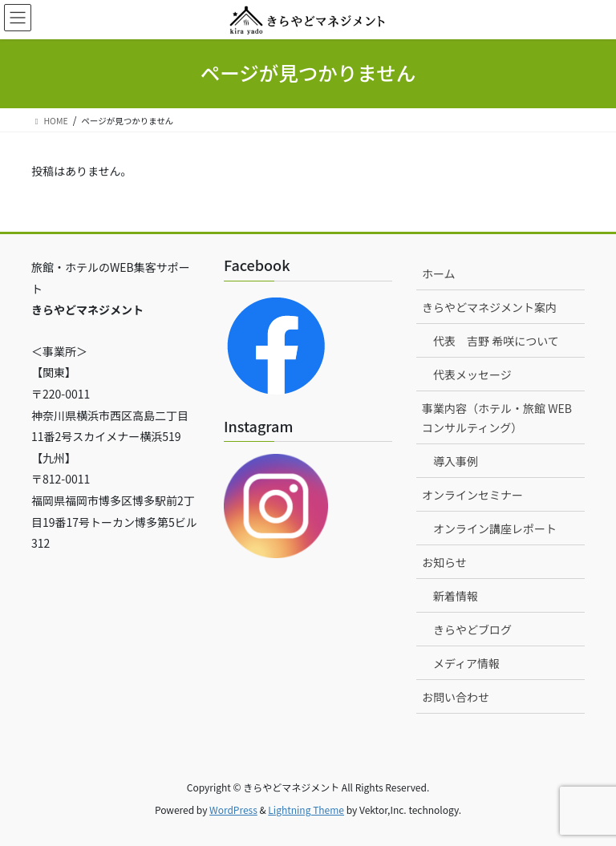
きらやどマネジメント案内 (489, 307)
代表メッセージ (472, 374)
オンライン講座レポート (495, 528)
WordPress (233, 810)
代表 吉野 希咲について (496, 341)
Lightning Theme (306, 810)
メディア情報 (466, 663)
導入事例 (456, 461)
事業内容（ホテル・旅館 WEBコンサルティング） (497, 417)
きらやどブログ (472, 629)
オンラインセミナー (472, 495)
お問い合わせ (456, 697)
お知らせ (444, 562)
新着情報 (456, 596)
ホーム (439, 273)
